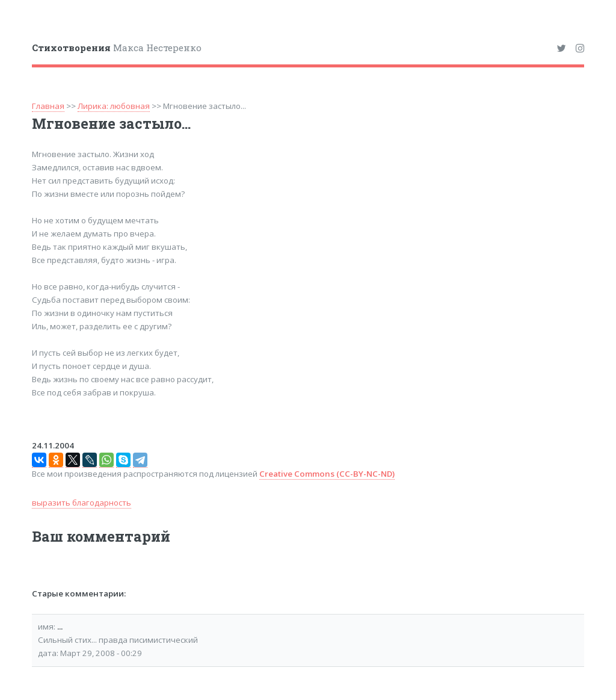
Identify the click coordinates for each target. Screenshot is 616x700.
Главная (48, 106)
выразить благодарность (82, 503)
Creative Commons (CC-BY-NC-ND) (327, 474)
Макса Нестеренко (117, 48)
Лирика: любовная (114, 106)
